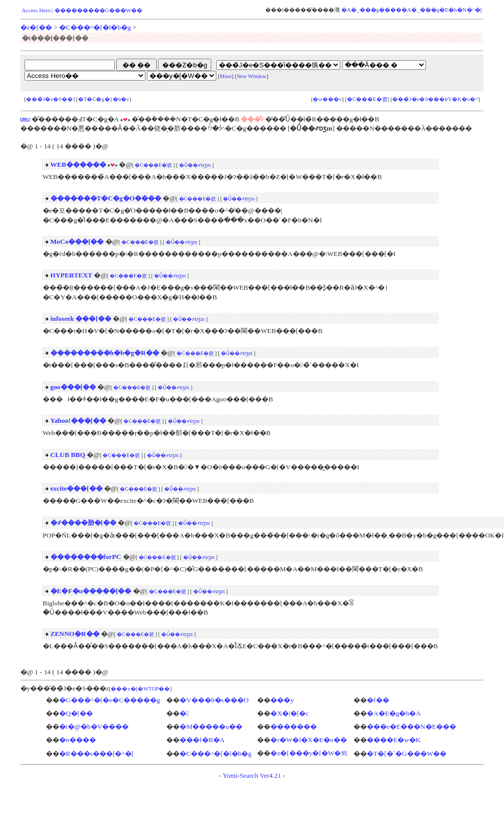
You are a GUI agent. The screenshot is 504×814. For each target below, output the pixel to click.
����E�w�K (394, 740)
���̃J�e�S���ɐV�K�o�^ (435, 99)
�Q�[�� (76, 713)
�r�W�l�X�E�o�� (308, 740)
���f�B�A (202, 740)
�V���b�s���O (214, 700)
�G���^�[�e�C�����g (110, 700)
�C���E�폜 (367, 99)
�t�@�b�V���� (94, 727)
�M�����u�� (211, 727)
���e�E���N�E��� (411, 727)
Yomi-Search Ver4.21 (252, 775)
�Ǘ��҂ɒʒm (195, 165)
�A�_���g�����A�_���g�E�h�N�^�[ (412, 10)
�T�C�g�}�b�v (104, 99)
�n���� (78, 740)
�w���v (327, 99)
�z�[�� (36, 27)
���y (282, 700)
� (184, 713)
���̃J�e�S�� (49, 99)
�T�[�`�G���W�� (407, 754)
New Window (252, 76)
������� (294, 727)
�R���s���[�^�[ (96, 754)
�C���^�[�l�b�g (95, 27)
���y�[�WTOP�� (140, 689)
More (226, 76)
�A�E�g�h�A (394, 713)
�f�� (378, 700)
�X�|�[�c (289, 713)
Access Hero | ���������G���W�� (82, 10)
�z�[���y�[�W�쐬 (309, 753)
